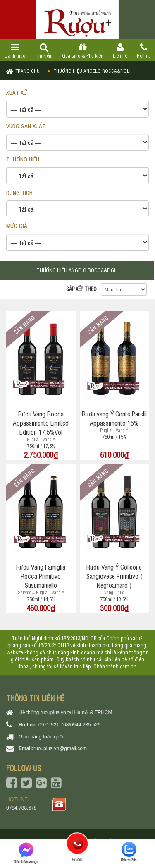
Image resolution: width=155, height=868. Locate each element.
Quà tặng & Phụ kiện (83, 51)
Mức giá (17, 225)
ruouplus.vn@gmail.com (60, 748)
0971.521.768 (54, 725)
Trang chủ (27, 71)
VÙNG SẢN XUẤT (26, 126)
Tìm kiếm (44, 51)
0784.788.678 (21, 808)
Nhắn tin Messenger (26, 853)
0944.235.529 (85, 725)
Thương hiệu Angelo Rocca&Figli (92, 71)
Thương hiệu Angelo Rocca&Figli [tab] (77, 270)
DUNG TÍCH (19, 192)
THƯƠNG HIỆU (23, 159)
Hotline (143, 51)
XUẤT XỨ (17, 92)
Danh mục (15, 51)
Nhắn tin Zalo (129, 852)
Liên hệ (120, 51)
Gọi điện (77, 844)
